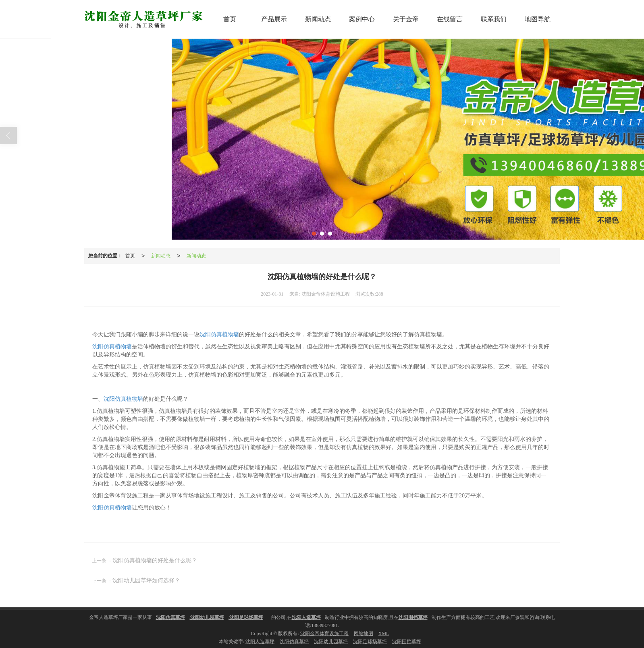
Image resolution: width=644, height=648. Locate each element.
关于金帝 (406, 19)
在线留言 (450, 19)
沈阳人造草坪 (260, 641)
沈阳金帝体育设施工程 (324, 633)
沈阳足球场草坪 (370, 641)
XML (384, 633)
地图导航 (538, 19)
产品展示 (274, 19)
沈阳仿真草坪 (294, 641)
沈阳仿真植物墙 (219, 334)
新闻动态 (318, 19)
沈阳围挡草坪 (407, 641)
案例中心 (362, 19)
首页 (230, 19)
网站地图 (364, 633)
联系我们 (494, 19)
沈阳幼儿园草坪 (331, 641)
